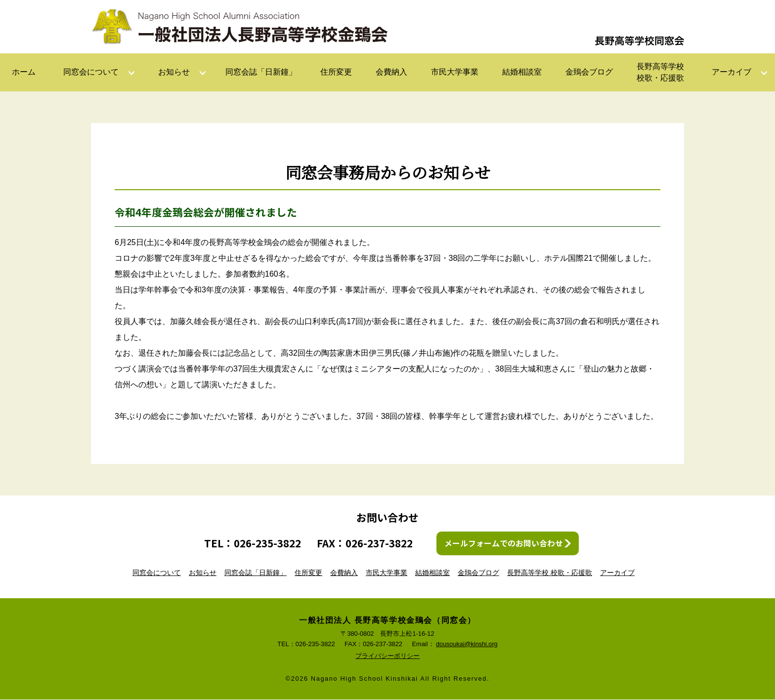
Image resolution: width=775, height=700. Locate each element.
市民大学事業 (455, 72)
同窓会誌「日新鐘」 (261, 72)
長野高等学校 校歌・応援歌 (550, 573)
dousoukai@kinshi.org (467, 644)
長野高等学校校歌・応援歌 (660, 72)
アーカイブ (732, 72)
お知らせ (174, 72)
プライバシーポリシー (387, 656)
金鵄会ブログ (589, 72)
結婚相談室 (522, 72)
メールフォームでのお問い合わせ (504, 543)
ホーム (24, 72)
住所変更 (336, 72)
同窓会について (91, 72)
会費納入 (391, 72)
